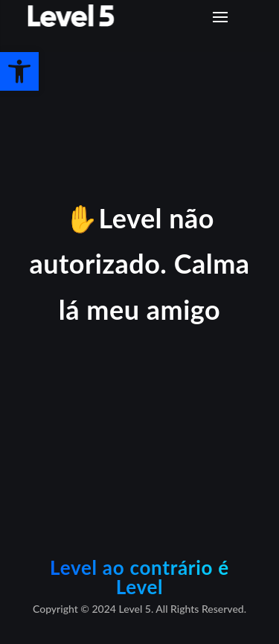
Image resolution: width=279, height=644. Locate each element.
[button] (19, 71)
